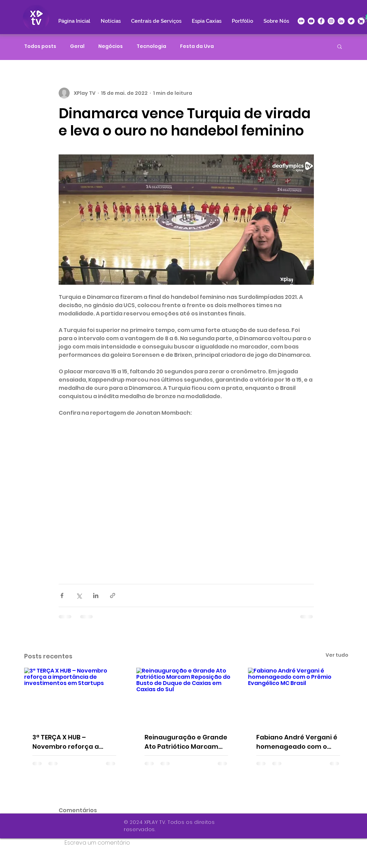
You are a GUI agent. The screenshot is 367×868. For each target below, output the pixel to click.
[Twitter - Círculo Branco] (351, 21)
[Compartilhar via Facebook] (62, 596)
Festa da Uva (197, 46)
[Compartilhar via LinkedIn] (96, 596)
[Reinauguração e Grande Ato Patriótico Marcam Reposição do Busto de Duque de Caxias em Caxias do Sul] (186, 696)
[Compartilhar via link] (113, 596)
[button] (340, 46)
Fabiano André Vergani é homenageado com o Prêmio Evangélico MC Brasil (297, 742)
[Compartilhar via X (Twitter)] (79, 596)
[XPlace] (361, 21)
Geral (77, 46)
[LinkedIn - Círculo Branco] (341, 21)
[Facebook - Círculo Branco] (321, 21)
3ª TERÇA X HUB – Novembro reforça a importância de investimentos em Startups (66, 742)
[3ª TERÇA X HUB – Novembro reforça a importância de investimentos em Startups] (74, 696)
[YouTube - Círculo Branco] (311, 21)
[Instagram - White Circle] (331, 21)
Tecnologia (151, 46)
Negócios (111, 46)
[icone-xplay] (301, 21)
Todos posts (40, 46)
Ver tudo (337, 655)
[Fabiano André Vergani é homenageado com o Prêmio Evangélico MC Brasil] (298, 696)
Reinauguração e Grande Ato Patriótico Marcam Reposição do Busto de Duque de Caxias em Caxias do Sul (186, 742)
